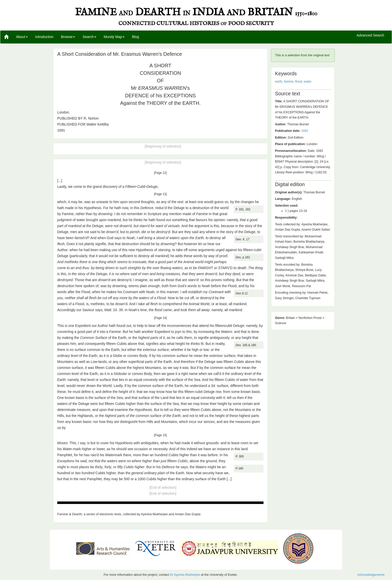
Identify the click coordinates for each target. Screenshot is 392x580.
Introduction (44, 37)
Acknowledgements (371, 575)
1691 (305, 131)
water (308, 82)
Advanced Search (370, 36)
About (22, 37)
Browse (68, 37)
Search (89, 37)
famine (289, 82)
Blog (135, 37)
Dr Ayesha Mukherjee (185, 575)
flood (299, 82)
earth (279, 82)
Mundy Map (114, 37)
